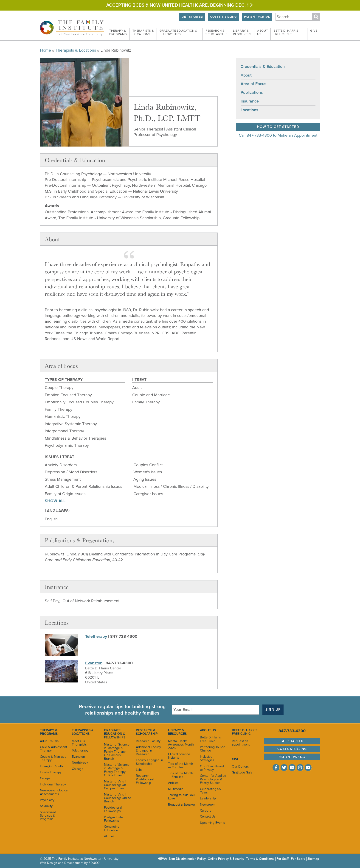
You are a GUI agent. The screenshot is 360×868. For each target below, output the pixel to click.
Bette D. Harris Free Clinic (210, 739)
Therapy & (118, 33)
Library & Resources (177, 732)
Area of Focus (253, 84)
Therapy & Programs (49, 732)
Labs (139, 770)
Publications (252, 92)
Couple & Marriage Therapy (53, 758)
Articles (173, 783)
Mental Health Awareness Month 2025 (181, 745)
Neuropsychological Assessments (54, 792)
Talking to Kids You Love (181, 797)
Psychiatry (47, 800)
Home (45, 50)
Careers (206, 811)
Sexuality (46, 806)
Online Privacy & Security (226, 859)
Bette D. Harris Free (286, 33)
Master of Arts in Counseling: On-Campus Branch (116, 785)
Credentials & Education (263, 67)
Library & (242, 33)
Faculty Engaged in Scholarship (149, 762)
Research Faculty (148, 741)
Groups (45, 778)
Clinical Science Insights (179, 756)
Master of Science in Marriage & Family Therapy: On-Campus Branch (117, 752)
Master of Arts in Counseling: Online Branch (118, 798)
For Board (298, 859)
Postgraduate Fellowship (113, 819)
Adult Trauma (49, 741)
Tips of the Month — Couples (181, 765)
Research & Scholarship (147, 732)
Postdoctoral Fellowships (113, 809)
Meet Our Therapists (79, 743)
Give (314, 31)
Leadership (208, 798)
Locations (249, 110)
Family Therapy (51, 772)
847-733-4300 (292, 731)
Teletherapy (96, 636)
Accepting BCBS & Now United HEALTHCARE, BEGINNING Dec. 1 (180, 5)
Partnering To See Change (213, 749)
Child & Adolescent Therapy (53, 749)
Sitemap (313, 859)
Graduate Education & (178, 33)
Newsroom (208, 805)
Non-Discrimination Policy (187, 859)
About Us (208, 730)
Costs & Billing (223, 17)
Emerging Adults (52, 766)
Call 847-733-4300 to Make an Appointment (278, 135)
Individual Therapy (53, 784)
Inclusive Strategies (207, 758)
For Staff (283, 859)
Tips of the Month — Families (181, 775)
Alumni (109, 836)
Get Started (191, 17)
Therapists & (143, 33)
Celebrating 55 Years (210, 791)
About (262, 33)
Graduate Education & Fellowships (115, 734)
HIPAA (162, 859)
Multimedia (176, 789)
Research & (216, 33)
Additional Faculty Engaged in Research (148, 751)
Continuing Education (112, 828)
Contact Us (208, 817)
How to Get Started (278, 127)
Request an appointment (241, 743)
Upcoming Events (212, 823)
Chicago (78, 769)
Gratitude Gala (242, 772)
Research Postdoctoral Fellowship (145, 779)
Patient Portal (257, 17)
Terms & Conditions (260, 859)
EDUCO (94, 863)
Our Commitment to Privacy (212, 768)
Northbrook (80, 763)
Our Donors (240, 767)
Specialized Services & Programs (48, 816)
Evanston (94, 663)
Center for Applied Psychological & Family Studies (213, 779)
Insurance (250, 101)
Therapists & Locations (76, 50)
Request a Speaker (182, 805)
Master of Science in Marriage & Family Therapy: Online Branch (117, 770)
